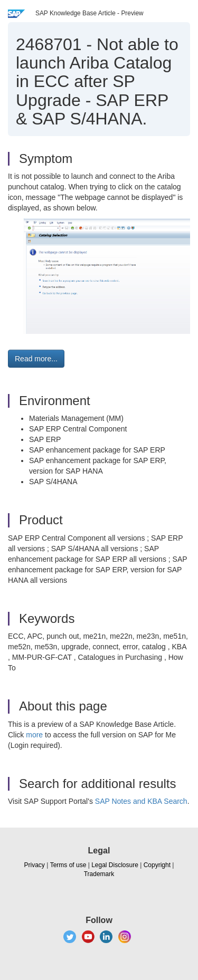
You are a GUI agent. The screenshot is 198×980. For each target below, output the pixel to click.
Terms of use (68, 865)
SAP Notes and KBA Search (141, 801)
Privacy (35, 865)
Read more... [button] (36, 359)
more (34, 735)
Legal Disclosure (115, 865)
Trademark (99, 874)
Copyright (157, 865)
